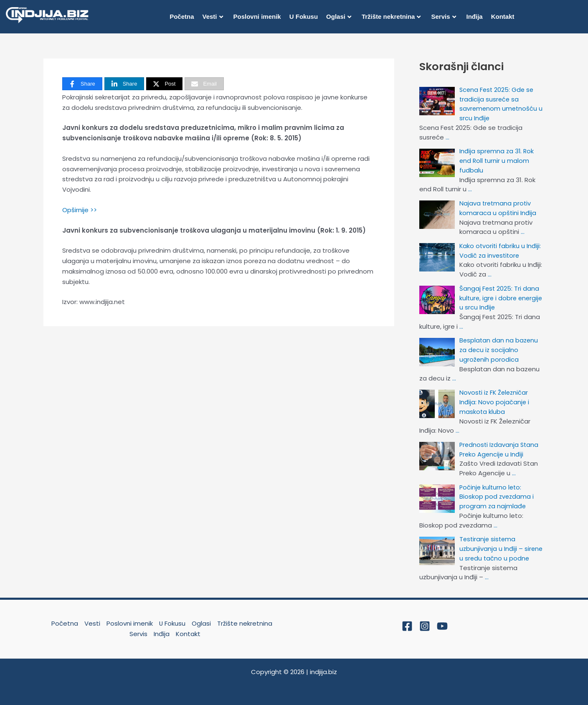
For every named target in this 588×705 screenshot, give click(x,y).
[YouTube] (442, 623)
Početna (182, 16)
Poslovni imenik (257, 16)
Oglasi (339, 16)
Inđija (475, 16)
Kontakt (503, 16)
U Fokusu (304, 16)
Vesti (212, 16)
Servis (443, 16)
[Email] (204, 84)
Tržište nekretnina (391, 16)
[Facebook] (407, 623)
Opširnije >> (80, 210)
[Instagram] (425, 623)
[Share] (82, 84)
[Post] (164, 84)
